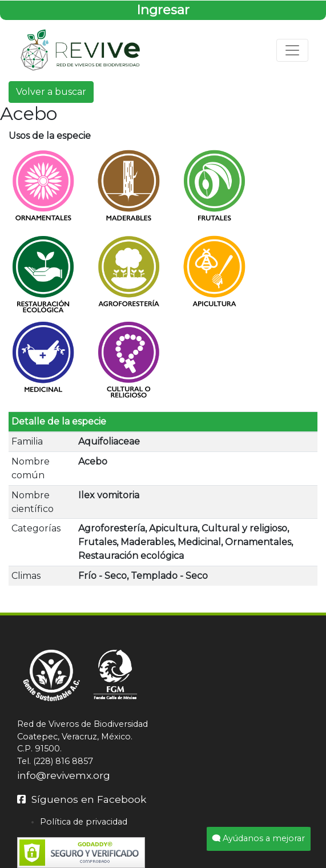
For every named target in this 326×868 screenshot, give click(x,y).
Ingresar (163, 10)
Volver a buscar (51, 92)
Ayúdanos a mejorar (259, 838)
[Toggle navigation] (292, 50)
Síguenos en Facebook (82, 799)
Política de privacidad (84, 822)
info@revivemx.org (64, 775)
